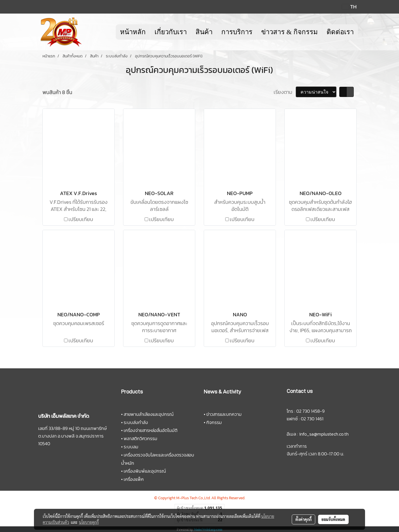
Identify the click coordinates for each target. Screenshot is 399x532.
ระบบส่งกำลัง (136, 422)
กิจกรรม (214, 422)
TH (349, 7)
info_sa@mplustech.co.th (324, 434)
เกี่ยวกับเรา (171, 32)
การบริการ (237, 32)
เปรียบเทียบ (81, 219)
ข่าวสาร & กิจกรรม (289, 32)
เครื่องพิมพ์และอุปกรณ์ (145, 471)
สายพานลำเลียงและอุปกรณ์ (149, 414)
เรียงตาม (285, 92)
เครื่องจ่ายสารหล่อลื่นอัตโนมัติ (151, 430)
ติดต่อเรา (340, 32)
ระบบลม (131, 447)
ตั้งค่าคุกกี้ (303, 519)
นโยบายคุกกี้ (89, 522)
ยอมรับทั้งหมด (333, 519)
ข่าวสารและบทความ (224, 414)
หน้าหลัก (133, 32)
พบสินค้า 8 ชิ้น (57, 92)
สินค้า (204, 32)
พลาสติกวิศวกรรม (140, 438)
